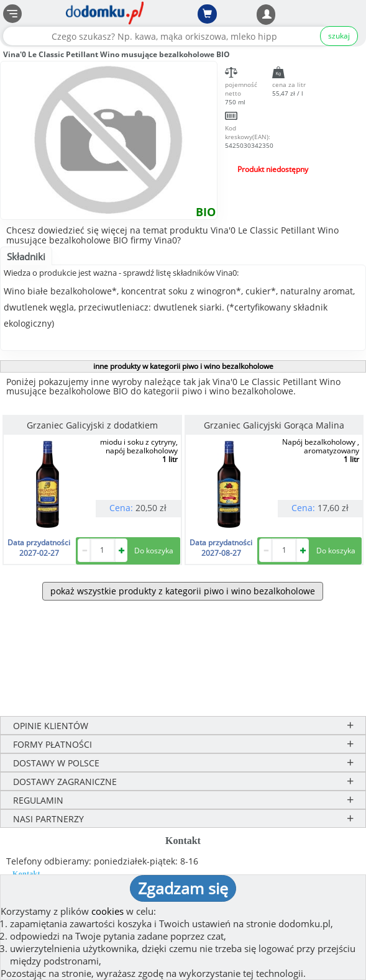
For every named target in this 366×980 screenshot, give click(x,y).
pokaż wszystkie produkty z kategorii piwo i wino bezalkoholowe (183, 591)
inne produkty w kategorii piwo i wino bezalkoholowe (183, 366)
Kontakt (26, 874)
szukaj (339, 36)
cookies (108, 911)
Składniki (26, 256)
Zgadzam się (183, 888)
